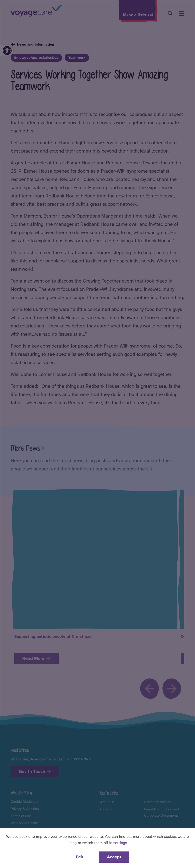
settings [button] (120, 843)
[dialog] (97, 434)
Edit (80, 857)
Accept (114, 857)
